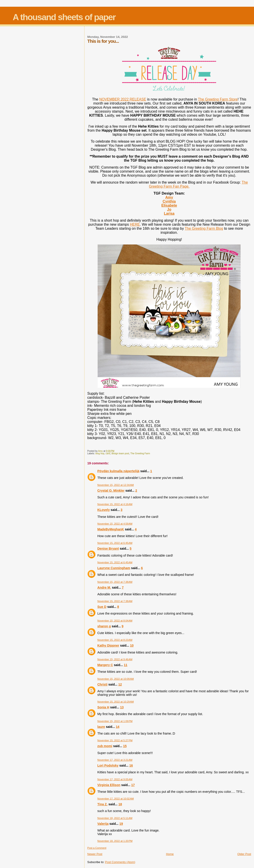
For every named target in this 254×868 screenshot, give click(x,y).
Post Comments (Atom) (120, 862)
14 (118, 727)
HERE (135, 224)
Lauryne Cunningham (114, 568)
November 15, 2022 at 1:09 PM (115, 721)
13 (122, 707)
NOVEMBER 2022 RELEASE (123, 99)
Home (170, 854)
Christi (102, 684)
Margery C (105, 665)
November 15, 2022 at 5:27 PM (115, 740)
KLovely (104, 510)
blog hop (100, 453)
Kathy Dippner (108, 645)
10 (132, 645)
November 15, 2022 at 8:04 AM (115, 621)
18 (120, 804)
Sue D (102, 607)
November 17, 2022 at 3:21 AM (115, 760)
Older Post (244, 854)
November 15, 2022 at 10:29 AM (116, 702)
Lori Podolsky (108, 765)
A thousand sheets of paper (64, 17)
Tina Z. (103, 804)
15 (125, 746)
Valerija (103, 824)
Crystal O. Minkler (111, 491)
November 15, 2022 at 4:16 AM (115, 504)
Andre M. (104, 587)
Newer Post (95, 854)
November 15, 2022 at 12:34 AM (116, 485)
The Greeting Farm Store (218, 99)
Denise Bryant (108, 549)
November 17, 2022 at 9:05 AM (115, 779)
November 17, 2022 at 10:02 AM (116, 799)
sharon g (104, 626)
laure (101, 727)
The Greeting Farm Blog (204, 228)
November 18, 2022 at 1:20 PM (115, 841)
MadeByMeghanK (111, 529)
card (108, 453)
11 (126, 665)
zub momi (105, 746)
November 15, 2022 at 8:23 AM (115, 640)
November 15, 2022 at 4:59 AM (115, 524)
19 (121, 824)
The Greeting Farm (140, 453)
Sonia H (103, 707)
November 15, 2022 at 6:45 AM (115, 543)
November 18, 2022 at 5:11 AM (115, 818)
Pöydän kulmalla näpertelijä (118, 471)
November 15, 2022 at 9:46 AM (115, 659)
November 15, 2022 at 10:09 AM (116, 679)
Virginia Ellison (109, 785)
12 (120, 684)
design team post (120, 453)
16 (131, 765)
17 (133, 785)
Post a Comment (97, 848)
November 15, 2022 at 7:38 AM (115, 582)
